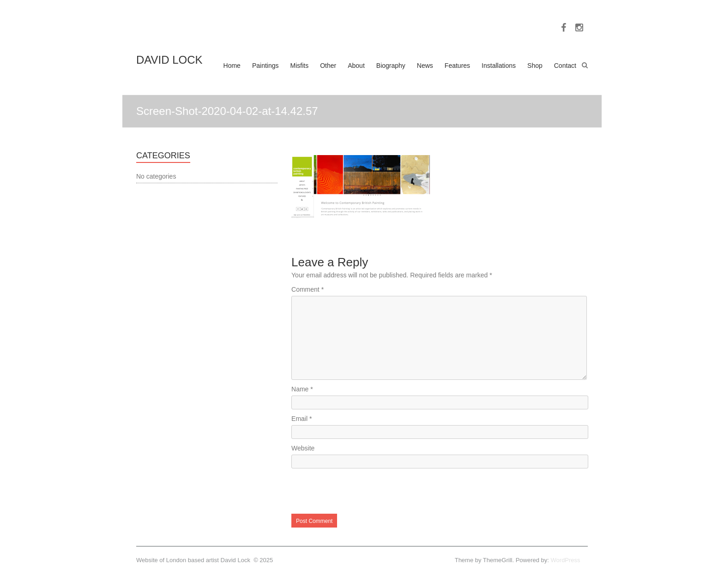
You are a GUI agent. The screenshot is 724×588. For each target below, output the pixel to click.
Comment (308, 289)
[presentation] (362, 491)
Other (328, 66)
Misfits (300, 66)
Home (232, 66)
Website (303, 448)
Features (457, 66)
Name (302, 389)
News (425, 66)
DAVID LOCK (169, 60)
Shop (535, 66)
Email (302, 419)
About (356, 66)
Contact (565, 66)
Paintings (265, 66)
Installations (499, 66)
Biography (391, 66)
